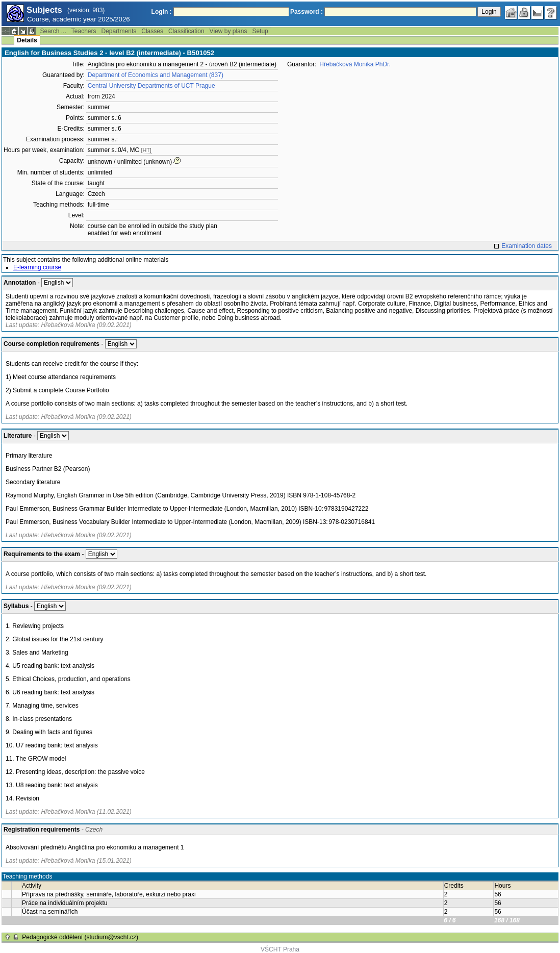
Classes (152, 31)
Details (27, 40)
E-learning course (37, 267)
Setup (260, 31)
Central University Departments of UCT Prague (151, 86)
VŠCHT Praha (280, 949)
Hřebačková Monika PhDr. (355, 64)
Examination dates (527, 246)
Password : (307, 12)
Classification (186, 31)
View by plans (228, 31)
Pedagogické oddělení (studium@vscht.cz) (80, 937)
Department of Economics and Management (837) (156, 75)
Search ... (53, 31)
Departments (119, 31)
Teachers (84, 31)
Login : (162, 12)
